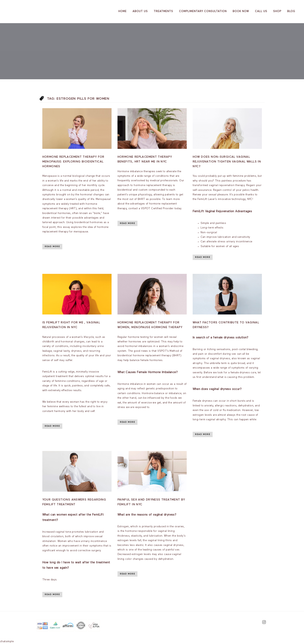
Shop (277, 11)
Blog (291, 11)
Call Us (261, 11)
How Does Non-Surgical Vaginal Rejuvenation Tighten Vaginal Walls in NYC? (227, 162)
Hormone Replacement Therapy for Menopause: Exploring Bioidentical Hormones (73, 162)
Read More (52, 247)
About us (140, 11)
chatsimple (7, 642)
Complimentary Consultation (203, 11)
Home (122, 11)
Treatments (163, 11)
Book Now (241, 11)
